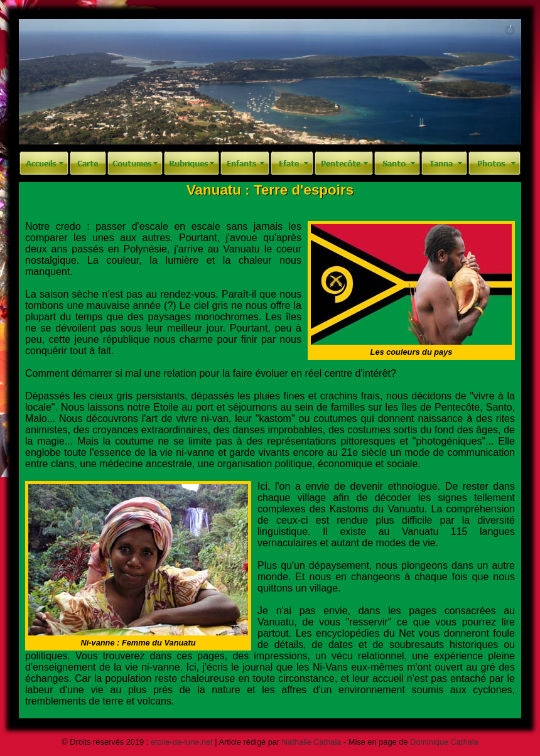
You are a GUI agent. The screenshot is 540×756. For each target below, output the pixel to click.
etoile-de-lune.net (182, 742)
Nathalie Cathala (312, 742)
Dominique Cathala (444, 742)
